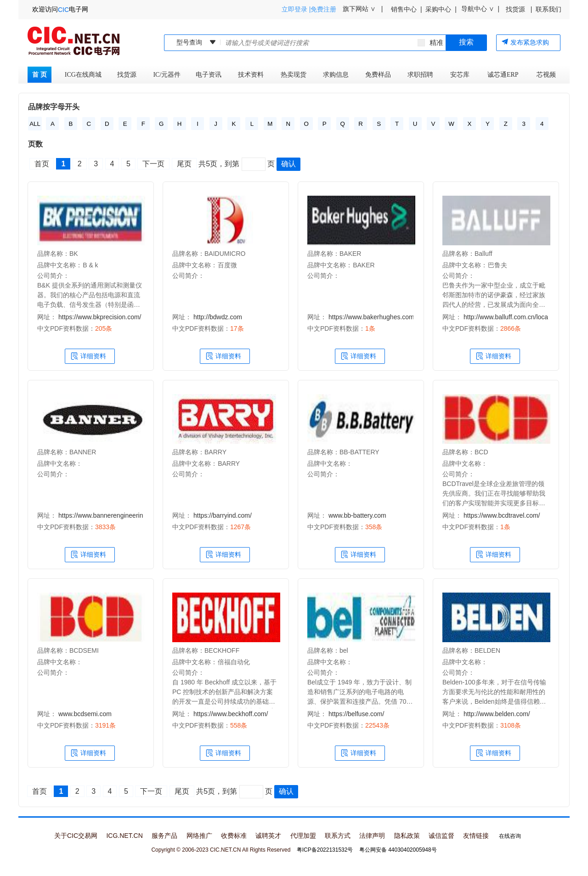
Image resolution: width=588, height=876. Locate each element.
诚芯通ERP (503, 75)
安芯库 (460, 75)
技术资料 (252, 75)
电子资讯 (210, 75)
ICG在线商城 (83, 75)
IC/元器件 (167, 75)
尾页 (184, 164)
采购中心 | (439, 9)
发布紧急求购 (525, 42)
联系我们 (548, 9)
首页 (42, 164)
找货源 (128, 75)
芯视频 (546, 75)
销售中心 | (405, 9)
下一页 (153, 164)
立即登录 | (296, 9)
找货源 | (518, 9)
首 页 (40, 75)
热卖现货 (295, 75)
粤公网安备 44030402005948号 (398, 850)
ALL (35, 124)
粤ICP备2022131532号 (325, 850)
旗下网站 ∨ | (362, 9)
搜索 (466, 42)
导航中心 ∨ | (480, 9)
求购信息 (337, 75)
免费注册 (323, 9)
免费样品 (380, 75)
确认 (288, 164)
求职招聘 (422, 75)
